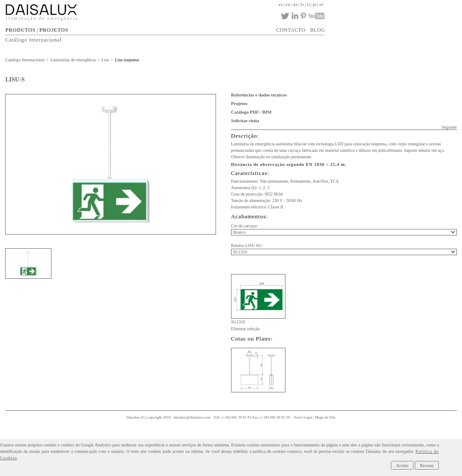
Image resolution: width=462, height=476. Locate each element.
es (281, 5)
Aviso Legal (303, 417)
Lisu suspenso (127, 60)
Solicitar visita (245, 121)
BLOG (318, 30)
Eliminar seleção (245, 329)
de (295, 5)
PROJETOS (54, 30)
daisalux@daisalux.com (192, 417)
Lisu (105, 60)
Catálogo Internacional (33, 40)
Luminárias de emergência (73, 60)
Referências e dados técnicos (259, 95)
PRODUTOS (20, 30)
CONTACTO (291, 30)
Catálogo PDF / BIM (251, 112)
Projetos (239, 103)
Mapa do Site (325, 417)
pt (315, 5)
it (309, 5)
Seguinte (449, 127)
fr (303, 5)
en (288, 5)
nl (322, 5)
